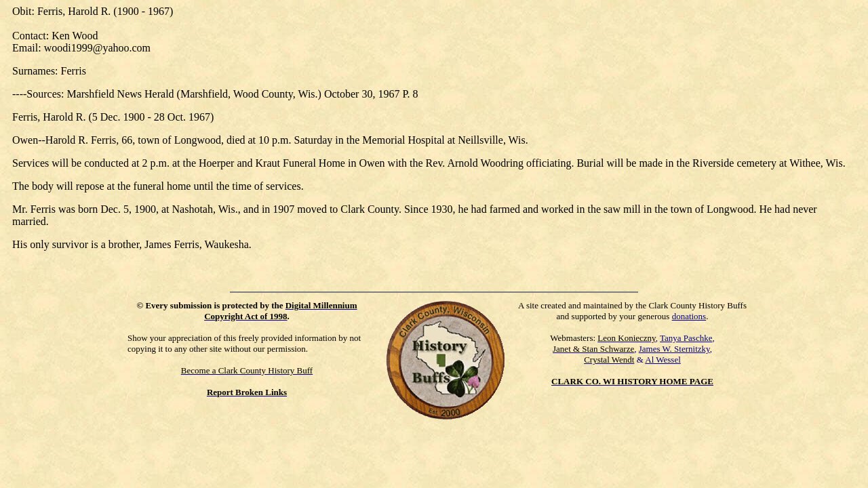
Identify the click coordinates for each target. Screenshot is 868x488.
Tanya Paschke (686, 338)
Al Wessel (663, 360)
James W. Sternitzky (674, 349)
